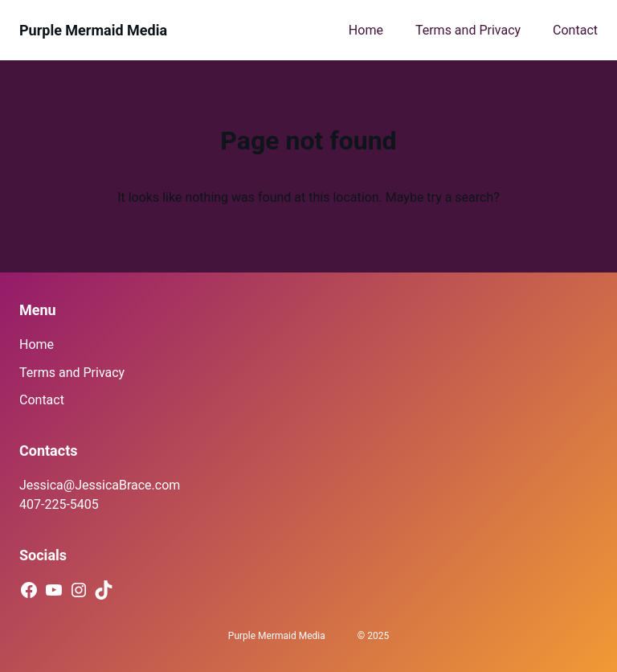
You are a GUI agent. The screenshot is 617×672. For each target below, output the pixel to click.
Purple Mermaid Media (93, 30)
